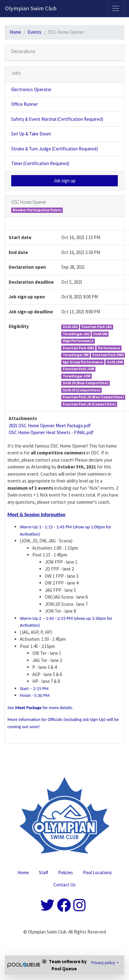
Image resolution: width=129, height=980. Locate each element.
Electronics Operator (31, 89)
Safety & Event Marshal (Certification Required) (57, 119)
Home (15, 32)
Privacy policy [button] (104, 963)
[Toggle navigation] (116, 8)
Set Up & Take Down (31, 134)
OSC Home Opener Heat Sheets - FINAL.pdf (51, 432)
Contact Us (64, 885)
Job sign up (64, 181)
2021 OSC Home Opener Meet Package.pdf (50, 426)
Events (35, 32)
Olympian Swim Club (31, 8)
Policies (66, 872)
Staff (44, 872)
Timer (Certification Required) (40, 163)
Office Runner (25, 104)
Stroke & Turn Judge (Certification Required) (55, 149)
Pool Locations (97, 872)
